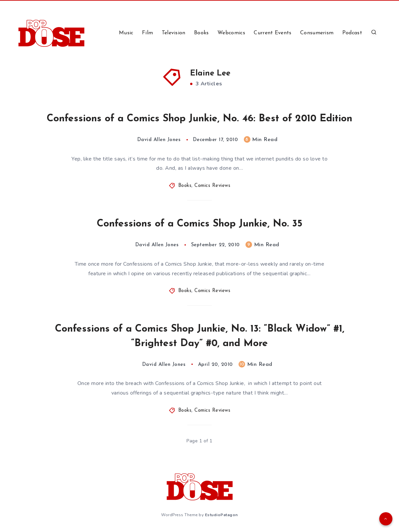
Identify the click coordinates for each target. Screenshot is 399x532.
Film (147, 33)
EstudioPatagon (221, 515)
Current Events (272, 33)
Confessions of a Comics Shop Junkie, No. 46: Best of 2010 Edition (199, 119)
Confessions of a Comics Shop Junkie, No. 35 (200, 224)
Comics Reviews (212, 186)
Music (126, 33)
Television (174, 33)
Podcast (352, 33)
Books (201, 33)
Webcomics (231, 33)
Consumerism (317, 33)
